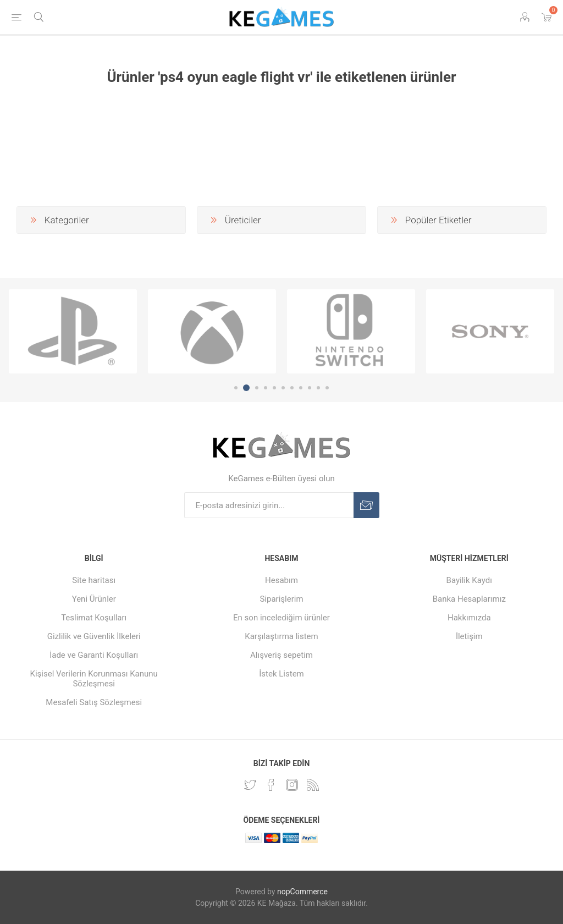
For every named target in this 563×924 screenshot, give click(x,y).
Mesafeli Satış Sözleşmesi (94, 702)
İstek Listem (281, 674)
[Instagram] (292, 785)
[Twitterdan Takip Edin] (250, 785)
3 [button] (257, 388)
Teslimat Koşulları (94, 618)
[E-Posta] (269, 505)
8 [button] (301, 388)
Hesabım (281, 580)
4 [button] (266, 388)
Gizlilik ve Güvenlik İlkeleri (94, 636)
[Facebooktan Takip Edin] (271, 785)
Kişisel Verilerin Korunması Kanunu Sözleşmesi (94, 679)
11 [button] (327, 388)
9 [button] (310, 388)
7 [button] (292, 388)
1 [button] (236, 388)
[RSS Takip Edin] (313, 785)
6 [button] (283, 388)
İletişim (469, 636)
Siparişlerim (281, 599)
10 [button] (318, 388)
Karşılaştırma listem (281, 636)
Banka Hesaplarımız (469, 599)
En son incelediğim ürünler (281, 618)
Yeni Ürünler (94, 599)
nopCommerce (302, 892)
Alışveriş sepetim (281, 655)
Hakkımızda (469, 618)
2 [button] (246, 388)
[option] (73, 332)
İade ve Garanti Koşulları (94, 655)
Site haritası (94, 580)
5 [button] (274, 388)
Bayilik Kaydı (469, 580)
